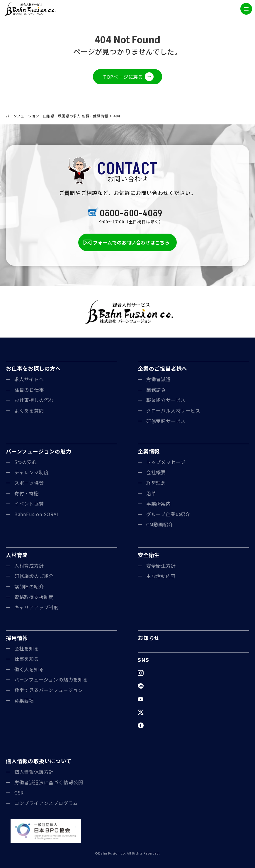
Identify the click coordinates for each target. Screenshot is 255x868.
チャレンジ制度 (32, 472)
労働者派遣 (159, 379)
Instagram (158, 673)
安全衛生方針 (161, 566)
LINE (152, 686)
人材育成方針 (29, 566)
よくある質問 (29, 410)
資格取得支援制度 (34, 597)
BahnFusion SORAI (36, 514)
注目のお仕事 (29, 390)
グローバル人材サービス (173, 410)
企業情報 (149, 451)
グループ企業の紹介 (168, 514)
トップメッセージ (166, 462)
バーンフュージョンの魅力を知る (51, 679)
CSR (19, 792)
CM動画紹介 (160, 524)
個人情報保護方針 (34, 772)
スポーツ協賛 (29, 483)
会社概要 (156, 472)
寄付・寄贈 (27, 493)
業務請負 (156, 390)
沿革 (151, 493)
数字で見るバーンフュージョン (49, 690)
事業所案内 (159, 504)
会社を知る (27, 648)
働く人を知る (29, 669)
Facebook (158, 725)
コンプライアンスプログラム (46, 803)
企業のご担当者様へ (163, 368)
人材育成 (17, 555)
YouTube (157, 699)
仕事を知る (27, 659)
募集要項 (24, 701)
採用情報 (17, 638)
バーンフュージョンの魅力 (39, 451)
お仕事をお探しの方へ (33, 368)
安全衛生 (149, 555)
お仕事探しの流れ (34, 400)
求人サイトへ (29, 379)
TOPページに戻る (123, 77)
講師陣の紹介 (29, 586)
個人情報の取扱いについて (39, 761)
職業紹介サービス (166, 400)
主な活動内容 (161, 576)
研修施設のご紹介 (34, 576)
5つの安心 (26, 462)
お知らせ (149, 638)
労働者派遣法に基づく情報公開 (49, 782)
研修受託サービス (166, 421)
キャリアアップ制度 (36, 607)
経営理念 (156, 483)
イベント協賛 (29, 504)
